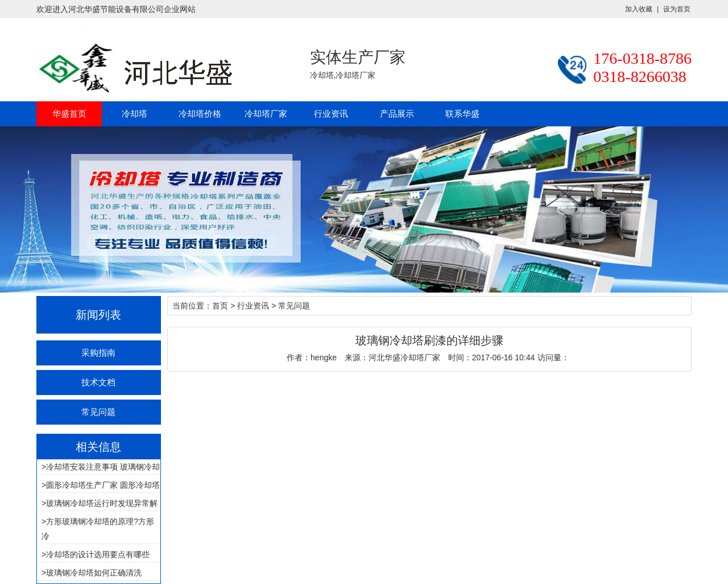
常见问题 (98, 412)
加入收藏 (639, 9)
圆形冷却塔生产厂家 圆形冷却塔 (103, 485)
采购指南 (98, 353)
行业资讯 (331, 114)
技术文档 (98, 382)
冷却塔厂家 (266, 114)
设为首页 (677, 9)
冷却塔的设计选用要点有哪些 (98, 554)
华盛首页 (69, 114)
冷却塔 (135, 114)
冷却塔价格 (200, 114)
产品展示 (397, 114)
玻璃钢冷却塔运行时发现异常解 (102, 503)
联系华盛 (462, 114)
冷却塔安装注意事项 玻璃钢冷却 (103, 467)
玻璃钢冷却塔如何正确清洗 (94, 573)
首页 (220, 306)
